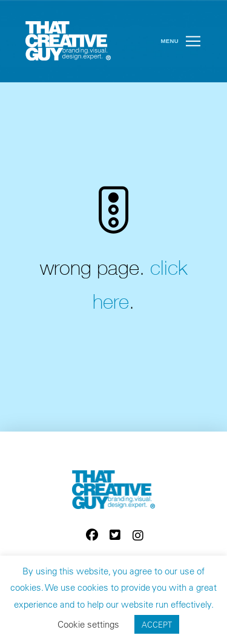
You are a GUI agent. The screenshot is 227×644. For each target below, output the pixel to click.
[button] (193, 41)
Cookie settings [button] (88, 624)
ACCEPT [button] (157, 624)
